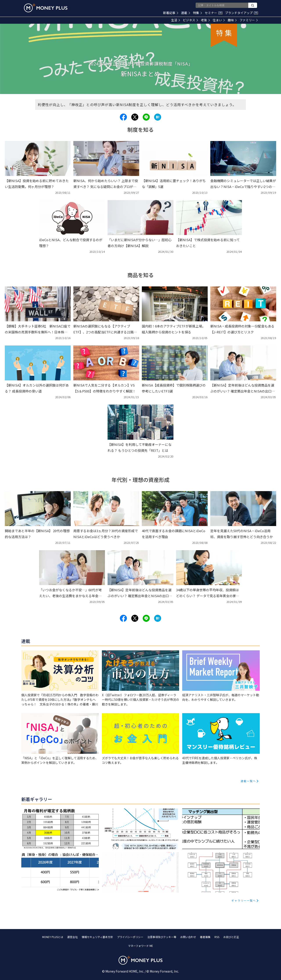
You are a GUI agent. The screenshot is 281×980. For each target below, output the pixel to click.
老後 (205, 20)
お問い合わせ (188, 937)
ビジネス (190, 20)
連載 (186, 13)
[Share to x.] (135, 117)
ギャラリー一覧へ (244, 900)
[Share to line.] (146, 117)
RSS (217, 937)
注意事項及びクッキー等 (162, 937)
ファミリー (249, 20)
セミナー (214, 13)
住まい (219, 20)
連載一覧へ (248, 781)
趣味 (232, 20)
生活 (176, 20)
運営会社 (72, 937)
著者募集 (205, 937)
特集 (197, 13)
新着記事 (171, 13)
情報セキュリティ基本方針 (97, 937)
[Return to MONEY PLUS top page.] (46, 8)
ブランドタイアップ (241, 13)
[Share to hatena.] (158, 117)
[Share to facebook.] (123, 117)
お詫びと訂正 (231, 937)
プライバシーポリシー (130, 937)
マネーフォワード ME (140, 946)
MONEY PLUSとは (53, 937)
